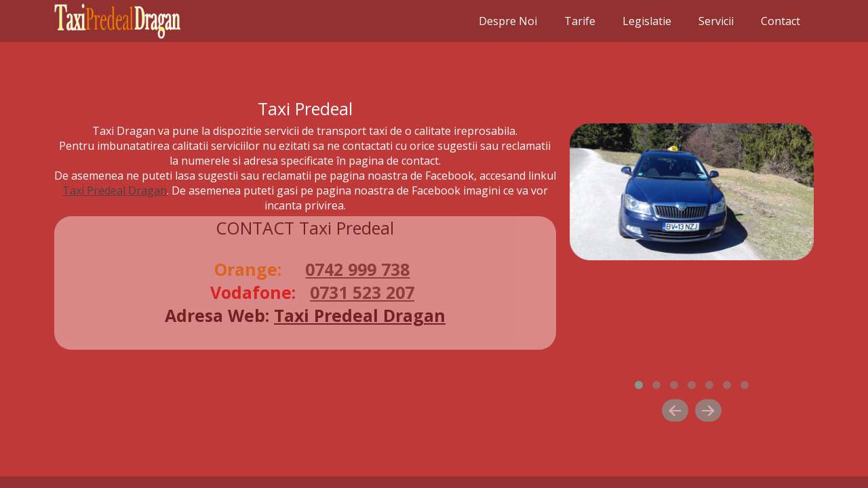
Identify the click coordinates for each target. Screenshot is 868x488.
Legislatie (647, 21)
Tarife (580, 21)
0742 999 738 (357, 269)
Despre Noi (508, 21)
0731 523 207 (362, 292)
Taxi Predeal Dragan (115, 190)
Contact (781, 21)
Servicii (716, 21)
